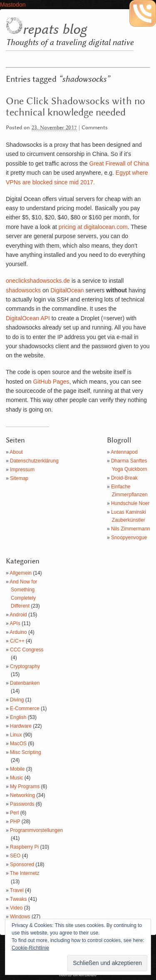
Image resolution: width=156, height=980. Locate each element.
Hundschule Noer (130, 503)
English (18, 717)
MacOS (18, 744)
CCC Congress (27, 650)
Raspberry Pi (24, 847)
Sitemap (19, 478)
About (16, 452)
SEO (15, 856)
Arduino (18, 632)
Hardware (21, 726)
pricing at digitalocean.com (93, 227)
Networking (22, 795)
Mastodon (13, 5)
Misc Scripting (26, 752)
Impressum (22, 470)
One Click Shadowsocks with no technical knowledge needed (76, 107)
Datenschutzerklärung (34, 461)
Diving (17, 700)
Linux (16, 735)
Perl (14, 813)
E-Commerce (25, 709)
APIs (15, 623)
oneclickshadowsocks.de (38, 281)
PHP (15, 822)
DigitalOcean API (28, 318)
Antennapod (124, 452)
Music (16, 778)
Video (16, 908)
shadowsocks (23, 290)
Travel (17, 890)
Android (18, 615)
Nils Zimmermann (131, 529)
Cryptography (25, 666)
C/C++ (17, 641)
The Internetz (25, 873)
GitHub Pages (51, 382)
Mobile (17, 769)
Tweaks (19, 899)
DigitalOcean (67, 290)
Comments (95, 128)
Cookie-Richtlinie (30, 948)
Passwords (22, 804)
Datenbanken (25, 683)
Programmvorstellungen (36, 830)
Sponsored (22, 864)
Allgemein (21, 573)
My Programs (25, 787)
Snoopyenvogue (129, 538)
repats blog (54, 30)
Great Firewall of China (119, 163)
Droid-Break (124, 478)
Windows (20, 917)
